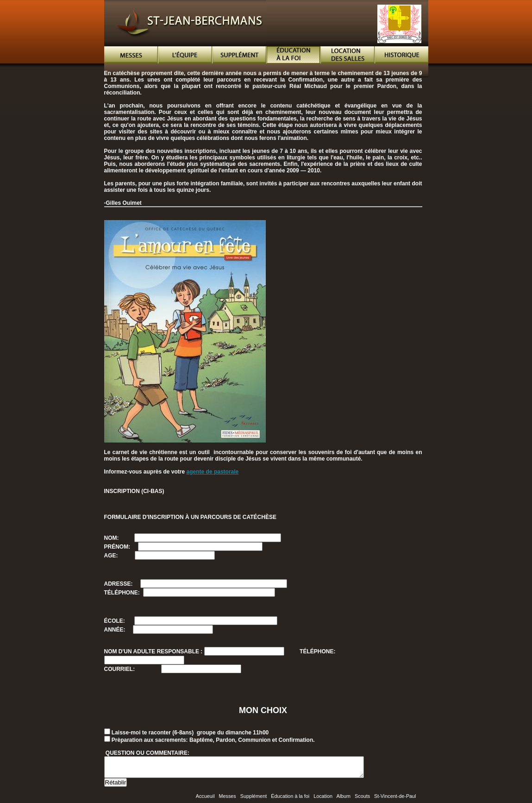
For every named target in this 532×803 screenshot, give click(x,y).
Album (343, 800)
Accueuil (205, 800)
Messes (228, 800)
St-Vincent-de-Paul (395, 800)
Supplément (254, 800)
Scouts (362, 800)
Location (323, 800)
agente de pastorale (213, 472)
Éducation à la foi (290, 800)
